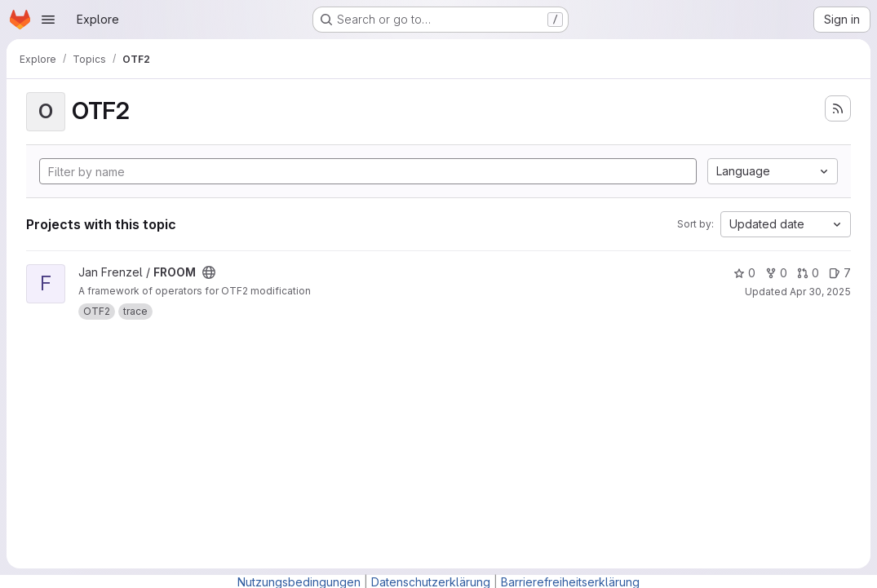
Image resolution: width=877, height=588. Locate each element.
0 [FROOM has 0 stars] (744, 273)
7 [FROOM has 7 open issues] (840, 273)
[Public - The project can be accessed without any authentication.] (209, 272)
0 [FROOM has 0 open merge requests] (808, 273)
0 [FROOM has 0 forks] (776, 273)
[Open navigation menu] (48, 20)
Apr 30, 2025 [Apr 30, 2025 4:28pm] (820, 292)
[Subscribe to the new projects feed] (838, 108)
